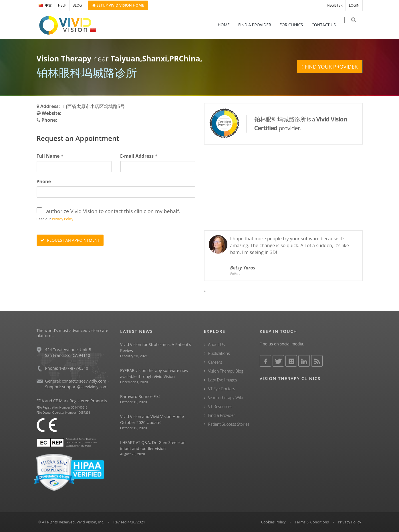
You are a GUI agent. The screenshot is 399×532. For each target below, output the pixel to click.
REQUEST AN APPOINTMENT (70, 240)
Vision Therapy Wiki (226, 398)
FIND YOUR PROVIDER (330, 67)
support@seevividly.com (85, 387)
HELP (62, 5)
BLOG (77, 5)
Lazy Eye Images (223, 380)
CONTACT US (327, 25)
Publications (219, 353)
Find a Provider (222, 415)
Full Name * (50, 156)
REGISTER (335, 5)
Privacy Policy (62, 219)
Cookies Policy (273, 522)
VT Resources (220, 406)
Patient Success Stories (229, 424)
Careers (215, 362)
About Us (217, 344)
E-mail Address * (139, 156)
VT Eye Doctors (222, 389)
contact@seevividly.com (84, 381)
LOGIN (354, 5)
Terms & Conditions (312, 522)
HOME (227, 25)
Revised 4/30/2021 (129, 522)
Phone (44, 181)
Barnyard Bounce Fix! (140, 396)
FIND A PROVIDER (258, 25)
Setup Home (118, 5)
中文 (45, 5)
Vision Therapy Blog (226, 371)
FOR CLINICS (294, 25)
